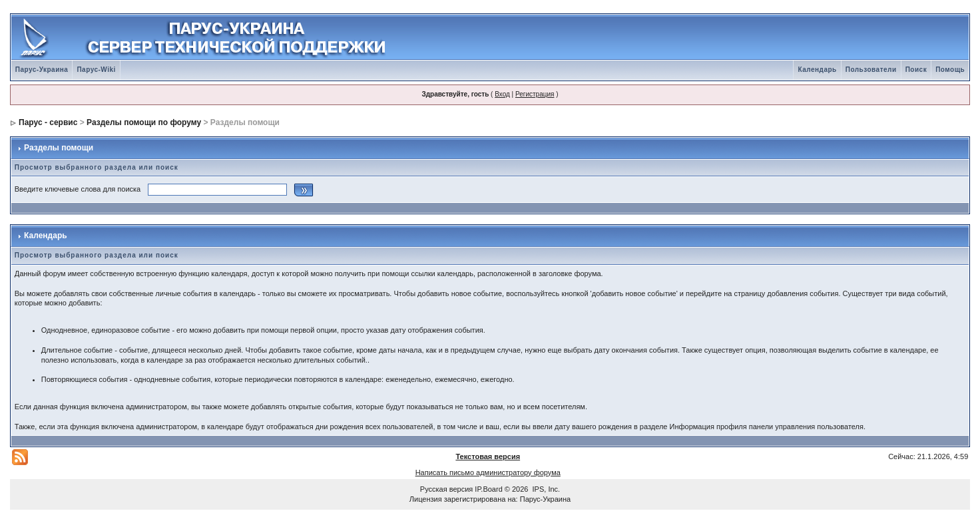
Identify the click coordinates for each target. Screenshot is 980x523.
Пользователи (871, 70)
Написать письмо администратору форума (488, 472)
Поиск (916, 70)
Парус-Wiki (96, 70)
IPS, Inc (546, 489)
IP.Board (488, 489)
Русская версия (446, 489)
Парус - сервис (48, 122)
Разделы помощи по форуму (144, 122)
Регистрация (535, 94)
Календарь (817, 70)
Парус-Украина (42, 70)
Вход (502, 94)
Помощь (950, 70)
